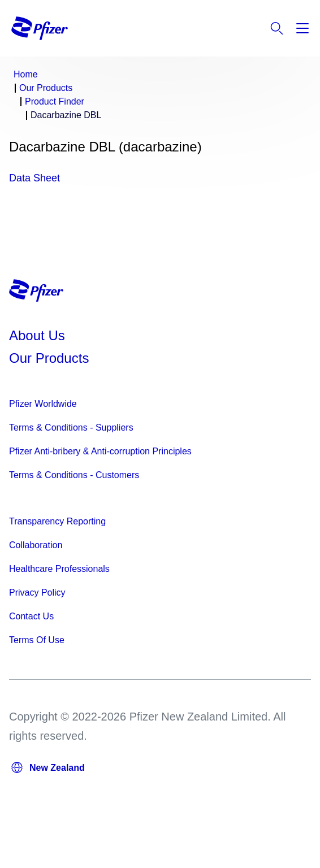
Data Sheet (34, 178)
